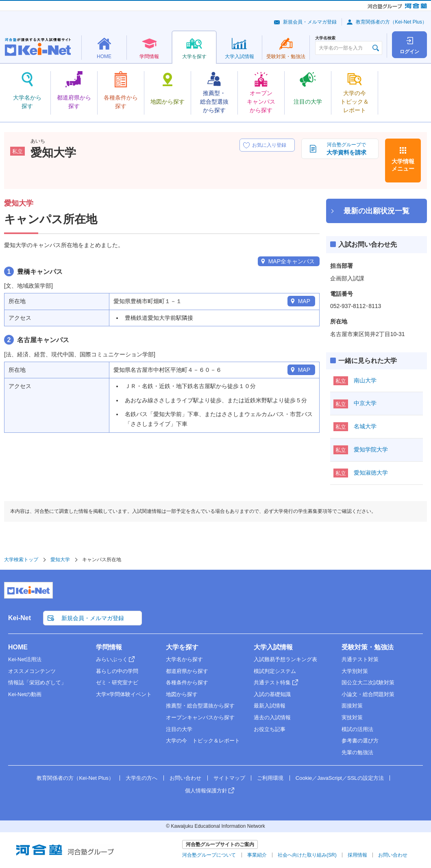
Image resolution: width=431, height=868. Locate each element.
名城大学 (365, 426)
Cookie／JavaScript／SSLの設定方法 (340, 778)
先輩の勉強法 (357, 752)
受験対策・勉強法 (368, 647)
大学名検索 (325, 38)
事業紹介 (257, 855)
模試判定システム (275, 671)
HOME (18, 647)
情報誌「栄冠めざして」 (37, 682)
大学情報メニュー (403, 165)
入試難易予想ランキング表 (285, 659)
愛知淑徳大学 (371, 473)
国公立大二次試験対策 (368, 682)
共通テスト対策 (360, 659)
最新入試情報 (270, 706)
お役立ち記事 (270, 729)
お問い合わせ (185, 778)
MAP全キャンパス (292, 261)
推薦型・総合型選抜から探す (200, 706)
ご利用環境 (270, 778)
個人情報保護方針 (206, 791)
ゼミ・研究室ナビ (117, 682)
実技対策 (352, 717)
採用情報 (357, 855)
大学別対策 (355, 671)
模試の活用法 (357, 729)
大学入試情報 (273, 647)
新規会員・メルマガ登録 (310, 22)
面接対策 (352, 706)
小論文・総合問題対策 (368, 694)
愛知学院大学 (371, 449)
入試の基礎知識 (272, 694)
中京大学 (365, 403)
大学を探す (182, 647)
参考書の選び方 (360, 741)
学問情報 (109, 647)
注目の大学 (179, 729)
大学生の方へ (141, 778)
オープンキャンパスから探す (200, 717)
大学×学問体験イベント (124, 694)
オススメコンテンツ (32, 671)
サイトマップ (229, 778)
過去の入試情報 (272, 717)
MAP (304, 301)
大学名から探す (184, 659)
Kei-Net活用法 (25, 659)
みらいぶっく (112, 659)
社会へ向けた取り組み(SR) (307, 855)
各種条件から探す (187, 682)
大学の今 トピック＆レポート (203, 741)
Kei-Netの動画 (25, 694)
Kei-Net (20, 618)
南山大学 (365, 380)
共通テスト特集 (272, 682)
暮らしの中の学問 (117, 671)
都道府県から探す (187, 671)
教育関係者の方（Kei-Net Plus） (391, 22)
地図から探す (182, 694)
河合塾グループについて (209, 855)
